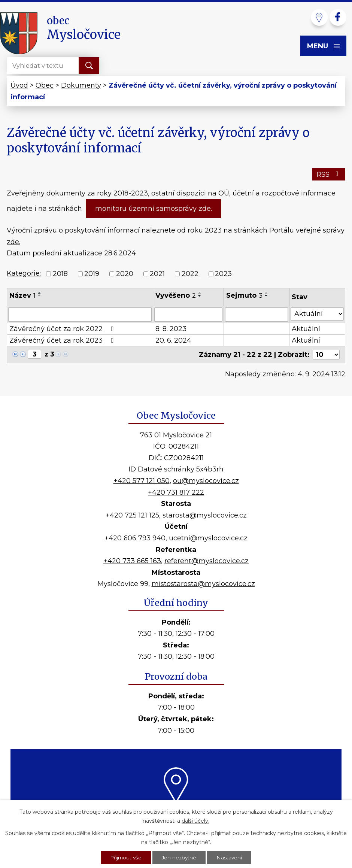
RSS (329, 174)
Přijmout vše (125, 857)
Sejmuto (244, 295)
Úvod (19, 85)
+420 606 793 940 (135, 538)
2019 (92, 274)
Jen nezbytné (180, 857)
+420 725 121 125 (132, 515)
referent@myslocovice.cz (207, 561)
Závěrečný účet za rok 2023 (63, 340)
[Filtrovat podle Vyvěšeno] (188, 315)
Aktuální (306, 329)
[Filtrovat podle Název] (80, 315)
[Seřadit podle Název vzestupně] (40, 293)
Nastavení (231, 857)
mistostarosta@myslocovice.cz (203, 584)
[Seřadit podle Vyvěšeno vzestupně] (200, 293)
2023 (223, 274)
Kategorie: (24, 273)
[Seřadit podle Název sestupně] (40, 296)
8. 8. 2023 (171, 329)
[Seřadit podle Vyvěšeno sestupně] (200, 296)
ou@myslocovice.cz (206, 481)
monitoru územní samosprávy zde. (154, 209)
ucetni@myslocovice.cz (208, 538)
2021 (157, 274)
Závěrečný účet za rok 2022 (63, 329)
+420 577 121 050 (142, 481)
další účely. (195, 820)
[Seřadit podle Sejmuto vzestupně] (267, 293)
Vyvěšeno (176, 295)
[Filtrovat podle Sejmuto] (257, 315)
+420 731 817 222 (176, 492)
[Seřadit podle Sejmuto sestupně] (267, 296)
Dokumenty (81, 85)
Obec (45, 85)
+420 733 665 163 (132, 561)
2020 (125, 274)
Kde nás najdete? (176, 812)
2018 (60, 274)
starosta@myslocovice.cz (205, 515)
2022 (190, 274)
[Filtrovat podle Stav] (317, 314)
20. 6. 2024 (173, 340)
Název (22, 295)
